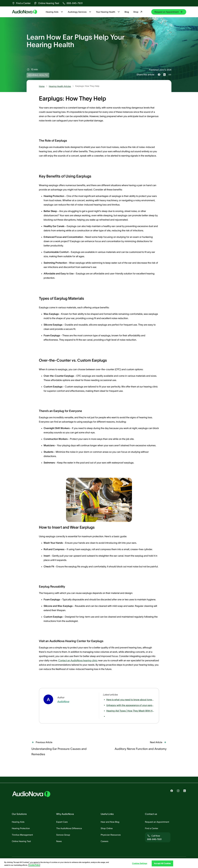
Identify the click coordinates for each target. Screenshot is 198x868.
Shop (138, 12)
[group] (21, 3)
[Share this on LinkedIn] (164, 75)
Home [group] (42, 86)
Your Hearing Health (108, 12)
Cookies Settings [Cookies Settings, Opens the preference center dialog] (140, 863)
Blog (127, 12)
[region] (99, 863)
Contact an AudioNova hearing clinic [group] (78, 660)
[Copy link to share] (170, 75)
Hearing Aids (55, 12)
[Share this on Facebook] (159, 75)
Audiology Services (80, 12)
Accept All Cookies (162, 863)
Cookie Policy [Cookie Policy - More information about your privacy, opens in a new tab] (34, 865)
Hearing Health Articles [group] (60, 86)
